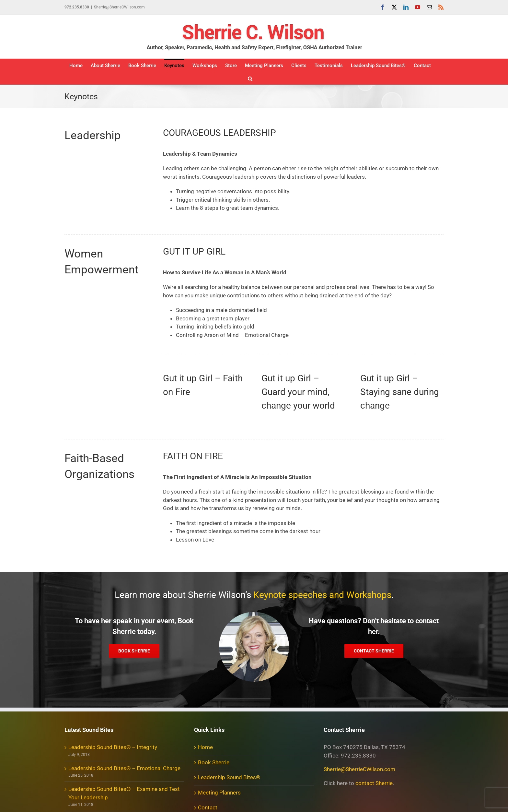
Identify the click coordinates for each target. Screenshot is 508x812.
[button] (250, 78)
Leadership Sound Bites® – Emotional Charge (124, 768)
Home (205, 747)
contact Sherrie (374, 783)
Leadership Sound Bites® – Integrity (113, 747)
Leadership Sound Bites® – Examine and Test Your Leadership (124, 793)
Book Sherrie (214, 762)
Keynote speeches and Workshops (322, 595)
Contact (208, 807)
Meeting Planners (219, 793)
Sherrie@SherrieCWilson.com (119, 7)
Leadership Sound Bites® (229, 777)
